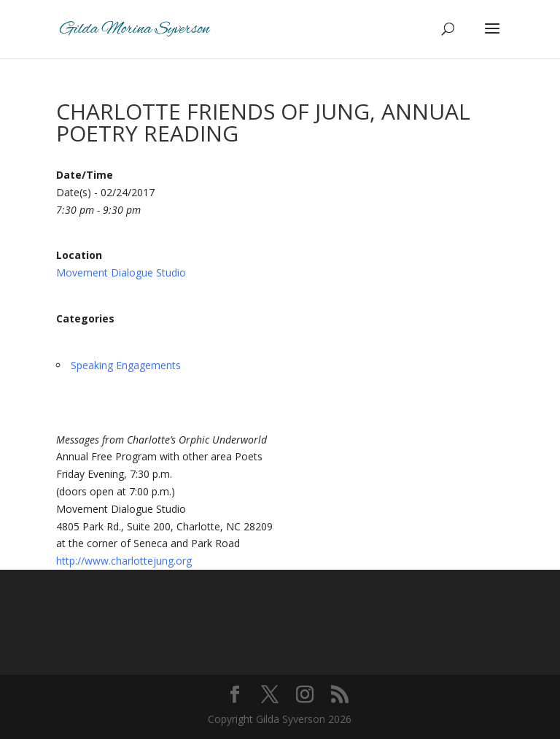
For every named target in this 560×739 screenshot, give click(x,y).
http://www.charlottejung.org (124, 561)
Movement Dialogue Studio (121, 272)
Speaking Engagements (126, 365)
